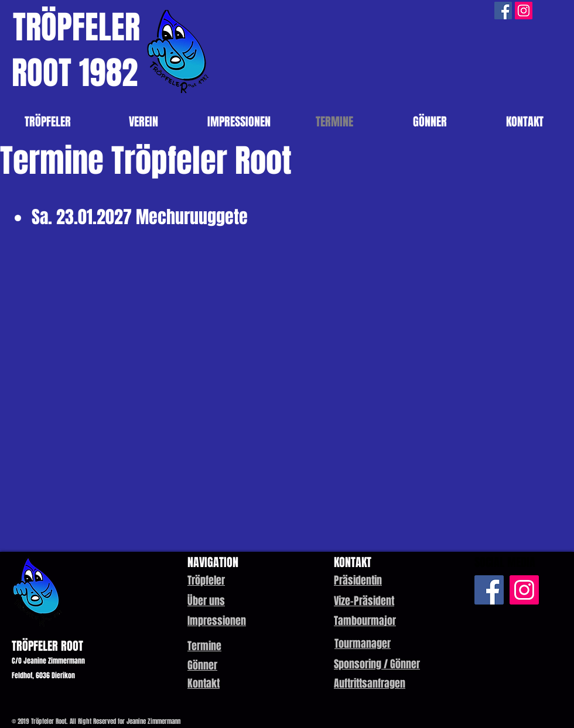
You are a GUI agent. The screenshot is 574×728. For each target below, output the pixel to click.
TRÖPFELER (76, 27)
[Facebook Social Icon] (503, 11)
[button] (358, 581)
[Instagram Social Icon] (524, 11)
